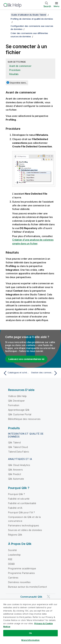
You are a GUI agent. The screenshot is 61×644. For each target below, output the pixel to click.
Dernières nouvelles (19, 582)
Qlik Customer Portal (20, 414)
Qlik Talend (14, 442)
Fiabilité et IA (15, 508)
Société (12, 550)
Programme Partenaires (21, 573)
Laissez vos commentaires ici (26, 359)
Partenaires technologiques (24, 525)
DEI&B (11, 564)
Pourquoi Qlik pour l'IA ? (21, 512)
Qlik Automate (16, 479)
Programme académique (22, 568)
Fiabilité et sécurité (19, 499)
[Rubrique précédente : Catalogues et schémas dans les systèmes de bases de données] (16, 373)
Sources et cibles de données (25, 530)
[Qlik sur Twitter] (48, 597)
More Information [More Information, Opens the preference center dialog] (30, 640)
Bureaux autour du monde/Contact (27, 587)
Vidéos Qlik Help (17, 396)
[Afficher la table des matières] (7, 15)
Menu (57, 6)
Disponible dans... (19, 83)
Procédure (15, 70)
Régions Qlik (15, 535)
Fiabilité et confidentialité (22, 503)
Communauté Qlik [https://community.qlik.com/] (31, 597)
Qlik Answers (15, 470)
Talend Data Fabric (19, 452)
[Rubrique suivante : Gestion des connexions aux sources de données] (45, 373)
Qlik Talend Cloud (18, 447)
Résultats (14, 74)
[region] (30, 622)
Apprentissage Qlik (19, 410)
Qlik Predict (15, 474)
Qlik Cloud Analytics (19, 465)
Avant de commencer (20, 66)
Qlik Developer (16, 401)
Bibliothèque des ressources (24, 419)
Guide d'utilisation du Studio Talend (29, 15)
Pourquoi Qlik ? (17, 494)
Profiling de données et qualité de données (32, 19)
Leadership (14, 555)
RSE (10, 559)
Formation (14, 405)
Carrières (13, 578)
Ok (30, 633)
